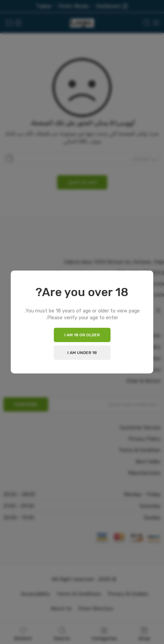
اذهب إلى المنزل (82, 182)
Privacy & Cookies (128, 594)
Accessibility (35, 594)
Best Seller (148, 462)
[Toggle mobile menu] (156, 23)
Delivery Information (137, 336)
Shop (144, 634)
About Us (61, 609)
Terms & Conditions (79, 594)
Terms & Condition (140, 358)
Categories (104, 634)
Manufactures (144, 473)
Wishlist (23, 634)
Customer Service (140, 428)
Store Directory (96, 609)
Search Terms (145, 370)
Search (62, 634)
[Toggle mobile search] (146, 23)
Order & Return (143, 381)
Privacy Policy (145, 347)
